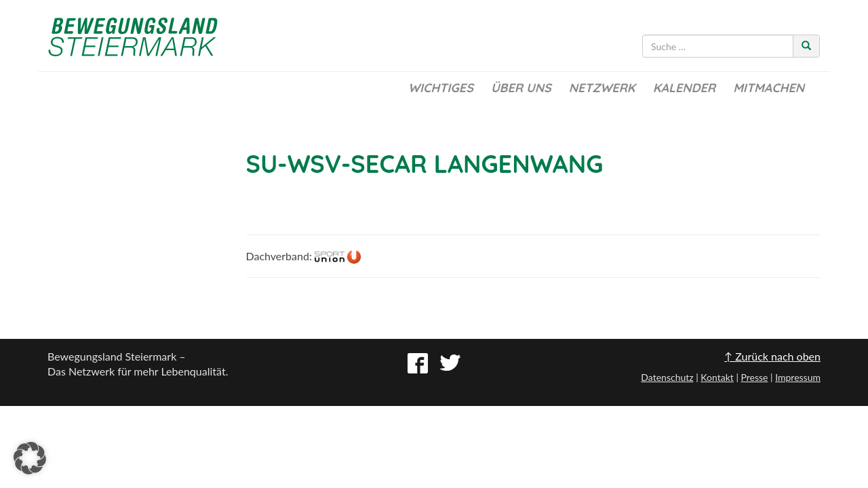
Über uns (521, 88)
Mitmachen (769, 88)
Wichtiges (441, 88)
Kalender (684, 88)
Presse (754, 377)
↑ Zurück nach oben (772, 356)
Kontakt (717, 377)
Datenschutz (667, 377)
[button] (30, 458)
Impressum (798, 377)
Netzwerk (602, 88)
